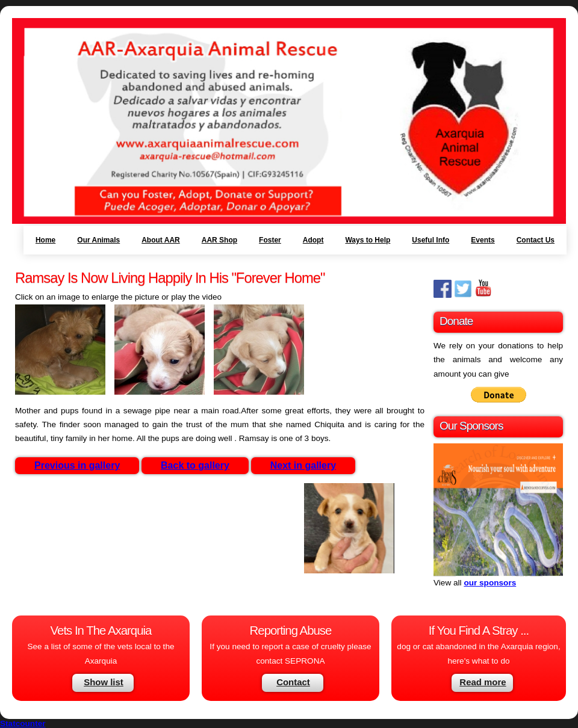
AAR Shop (219, 240)
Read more (483, 682)
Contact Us (536, 240)
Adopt (313, 240)
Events (483, 240)
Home (45, 240)
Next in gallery (303, 465)
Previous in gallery (77, 465)
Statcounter (23, 723)
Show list (104, 682)
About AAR (161, 240)
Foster (270, 240)
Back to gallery (195, 465)
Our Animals (98, 240)
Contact (293, 682)
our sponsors (490, 583)
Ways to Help (368, 240)
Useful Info (430, 240)
